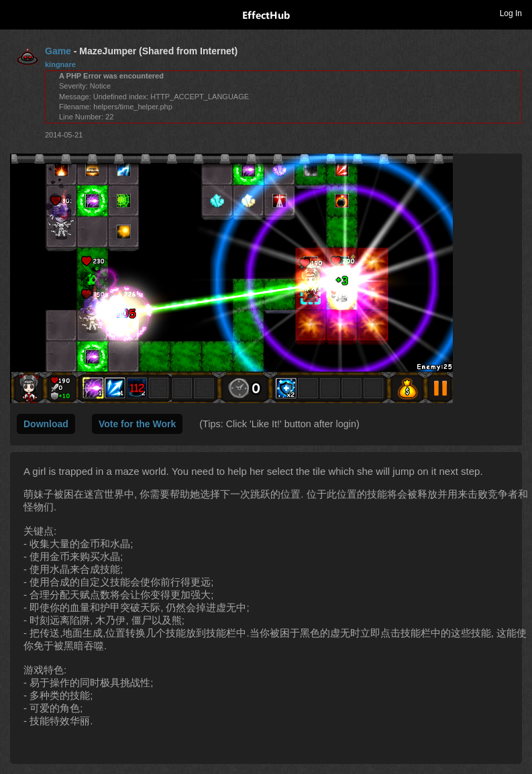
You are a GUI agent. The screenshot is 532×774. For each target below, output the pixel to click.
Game (58, 51)
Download (46, 424)
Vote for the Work (137, 424)
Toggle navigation (16, 13)
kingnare (60, 64)
